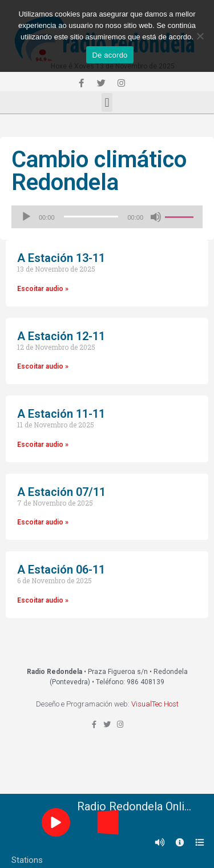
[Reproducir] (26, 217)
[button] (107, 102)
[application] (107, 217)
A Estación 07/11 (61, 492)
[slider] (91, 217)
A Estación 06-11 (61, 570)
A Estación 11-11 (61, 414)
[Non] (200, 36)
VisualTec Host (155, 704)
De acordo (110, 55)
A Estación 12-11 (61, 336)
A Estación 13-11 (61, 258)
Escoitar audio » (43, 289)
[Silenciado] (156, 217)
